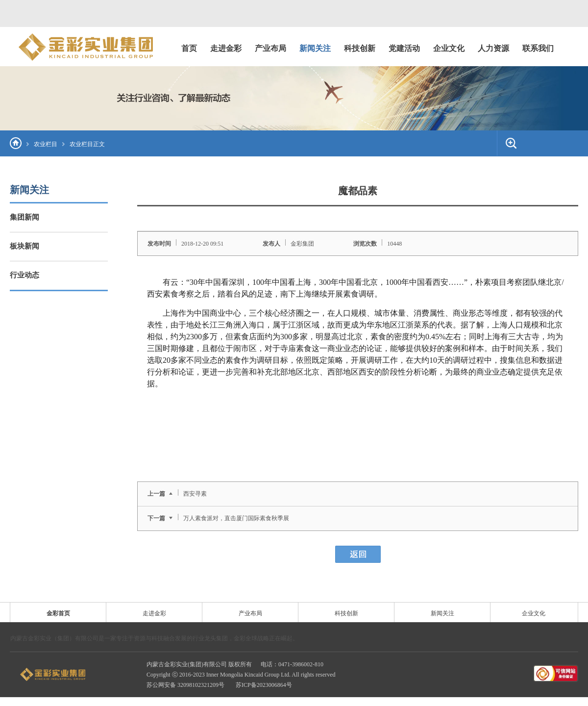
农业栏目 (46, 144)
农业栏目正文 (87, 144)
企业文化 (534, 613)
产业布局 (250, 613)
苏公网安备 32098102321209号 (186, 685)
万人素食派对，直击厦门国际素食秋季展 (236, 518)
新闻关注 (442, 613)
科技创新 (346, 613)
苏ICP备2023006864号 (264, 685)
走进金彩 (154, 613)
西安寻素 (195, 494)
